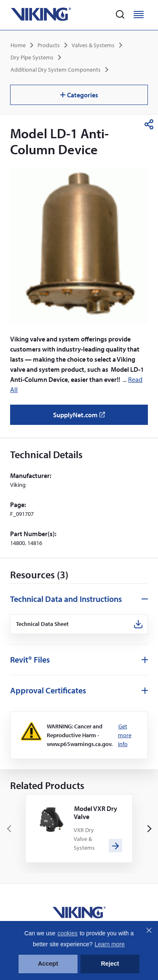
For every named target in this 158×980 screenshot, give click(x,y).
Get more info (125, 735)
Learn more (110, 944)
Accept (48, 964)
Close (149, 930)
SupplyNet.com (82, 418)
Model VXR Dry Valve (95, 812)
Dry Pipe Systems (32, 57)
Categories (79, 95)
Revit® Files (30, 659)
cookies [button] (68, 933)
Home (18, 45)
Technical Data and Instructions (66, 599)
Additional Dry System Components (56, 70)
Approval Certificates (48, 690)
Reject (110, 964)
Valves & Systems (93, 45)
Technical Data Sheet (43, 624)
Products (49, 45)
